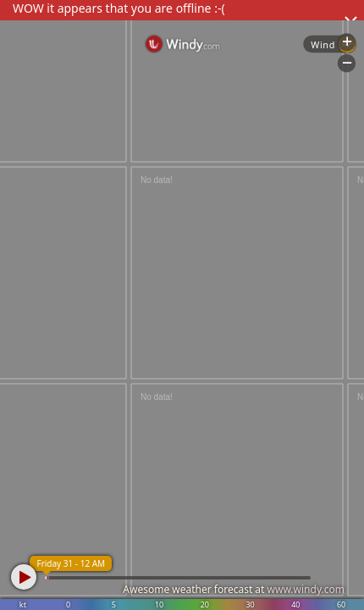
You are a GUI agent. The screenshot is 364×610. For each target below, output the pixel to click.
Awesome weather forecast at (234, 589)
